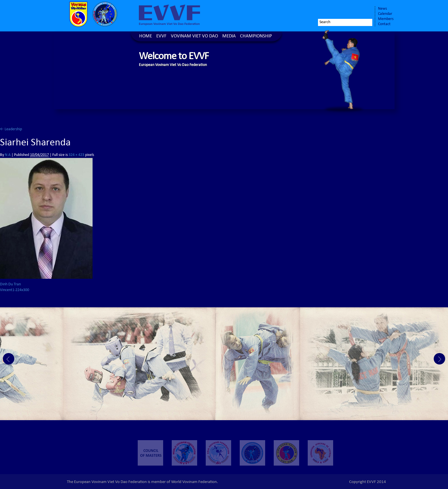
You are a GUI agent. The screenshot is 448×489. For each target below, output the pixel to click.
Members (386, 19)
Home (146, 36)
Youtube (365, 11)
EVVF (161, 36)
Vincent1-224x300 (15, 290)
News (382, 9)
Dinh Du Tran (10, 284)
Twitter (349, 11)
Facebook (337, 11)
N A (8, 155)
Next (439, 359)
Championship (256, 36)
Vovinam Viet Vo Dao (194, 36)
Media (229, 36)
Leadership (11, 129)
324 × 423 (76, 155)
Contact (384, 24)
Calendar (385, 14)
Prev (9, 359)
